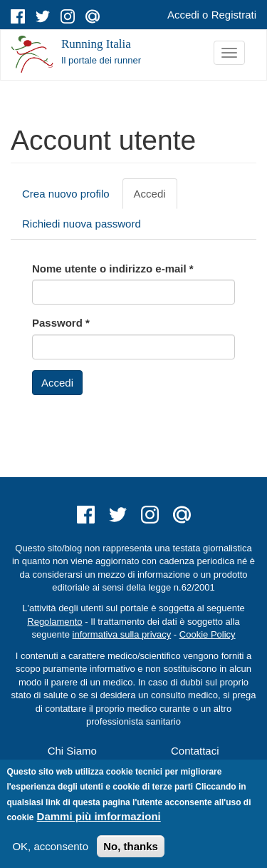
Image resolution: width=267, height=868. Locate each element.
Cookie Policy (208, 634)
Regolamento (54, 622)
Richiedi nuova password (82, 224)
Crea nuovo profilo (66, 194)
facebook (18, 16)
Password (61, 323)
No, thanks (131, 846)
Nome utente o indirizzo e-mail (113, 269)
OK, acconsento (50, 846)
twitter (43, 16)
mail (93, 16)
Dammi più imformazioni (99, 816)
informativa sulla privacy (122, 634)
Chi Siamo (72, 751)
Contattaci (195, 751)
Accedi (183, 15)
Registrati (234, 15)
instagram (68, 16)
